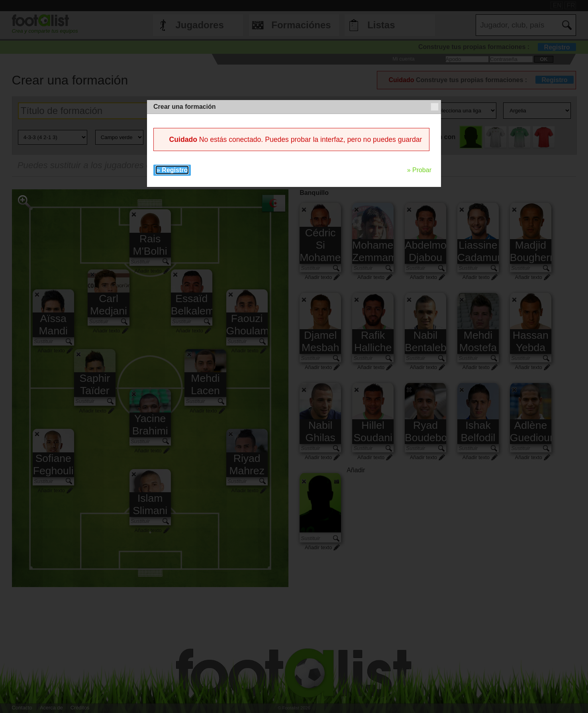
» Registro (172, 170)
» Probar (419, 170)
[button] (435, 107)
